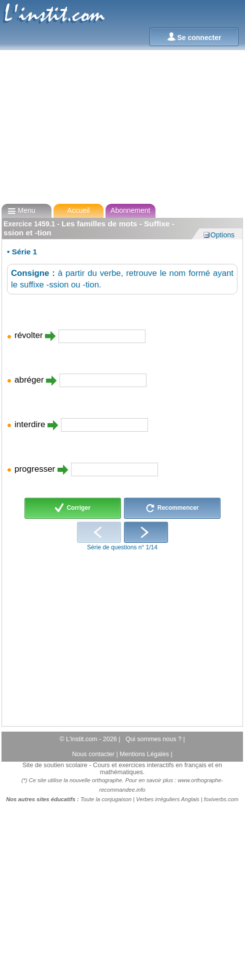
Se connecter (194, 37)
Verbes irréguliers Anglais (168, 799)
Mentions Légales (145, 754)
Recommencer (172, 508)
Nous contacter (94, 754)
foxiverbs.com (221, 799)
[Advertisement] (122, 122)
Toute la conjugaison (106, 799)
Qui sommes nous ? (154, 739)
